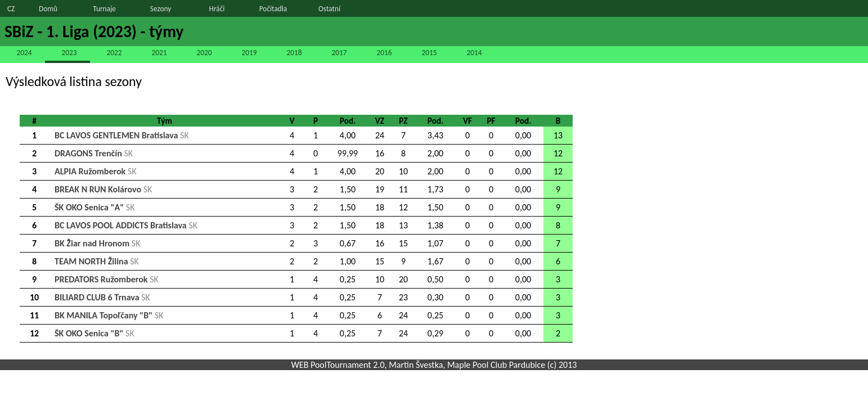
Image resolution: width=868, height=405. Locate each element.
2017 (339, 53)
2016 (384, 53)
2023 (69, 53)
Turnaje (104, 9)
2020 (204, 53)
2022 (114, 53)
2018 (294, 53)
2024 (24, 53)
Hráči (217, 9)
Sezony (161, 9)
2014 (474, 53)
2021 (159, 53)
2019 (249, 53)
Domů (48, 9)
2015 (429, 53)
